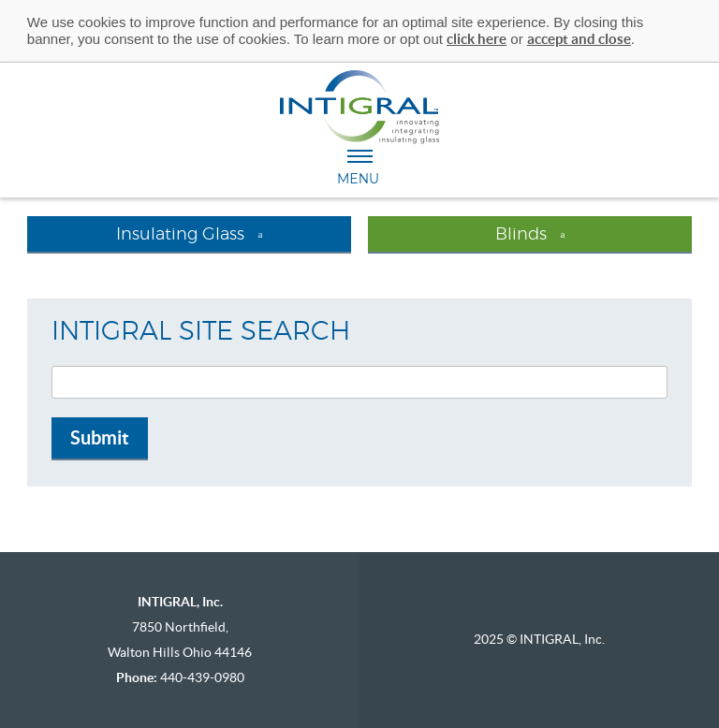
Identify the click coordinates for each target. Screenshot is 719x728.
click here (477, 39)
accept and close (579, 39)
